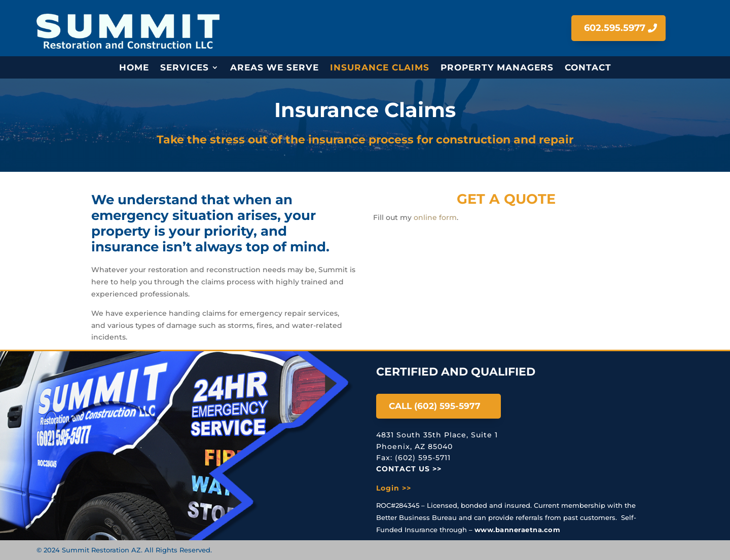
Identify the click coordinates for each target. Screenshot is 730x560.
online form (435, 217)
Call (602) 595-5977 (435, 406)
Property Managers (497, 68)
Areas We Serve (275, 68)
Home (134, 68)
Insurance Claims (380, 68)
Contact (588, 68)
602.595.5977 (615, 28)
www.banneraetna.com (518, 530)
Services (185, 68)
